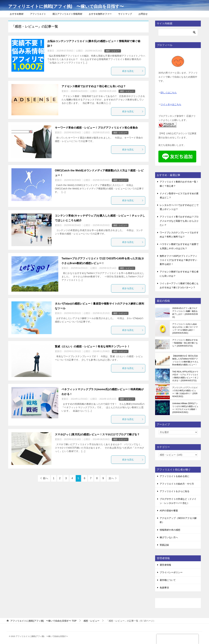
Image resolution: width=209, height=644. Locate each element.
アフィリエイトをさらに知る (175, 491)
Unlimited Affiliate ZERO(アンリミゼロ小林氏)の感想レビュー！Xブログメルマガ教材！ (185, 408)
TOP (43, 621)
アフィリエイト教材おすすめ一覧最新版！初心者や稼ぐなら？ (185, 343)
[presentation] (177, 639)
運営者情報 (165, 565)
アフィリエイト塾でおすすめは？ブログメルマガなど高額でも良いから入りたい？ (179, 221)
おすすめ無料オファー (100, 14)
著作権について (168, 580)
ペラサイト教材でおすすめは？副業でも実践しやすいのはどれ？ (179, 246)
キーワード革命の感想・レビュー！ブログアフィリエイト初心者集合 (96, 128)
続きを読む (133, 71)
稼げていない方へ (169, 537)
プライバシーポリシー (171, 572)
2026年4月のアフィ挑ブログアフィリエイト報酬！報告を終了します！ (185, 313)
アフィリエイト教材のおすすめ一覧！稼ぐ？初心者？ (179, 184)
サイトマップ (125, 14)
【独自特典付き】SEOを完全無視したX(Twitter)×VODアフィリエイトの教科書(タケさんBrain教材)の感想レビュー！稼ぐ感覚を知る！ (185, 360)
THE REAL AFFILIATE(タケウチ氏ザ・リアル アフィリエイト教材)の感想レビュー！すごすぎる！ (185, 376)
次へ (111, 478)
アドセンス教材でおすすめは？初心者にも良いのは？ (94, 86)
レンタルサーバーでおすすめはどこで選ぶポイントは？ (179, 207)
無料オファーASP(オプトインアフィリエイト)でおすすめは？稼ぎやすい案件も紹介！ (178, 260)
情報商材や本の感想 (170, 530)
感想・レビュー (113, 51)
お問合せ (143, 14)
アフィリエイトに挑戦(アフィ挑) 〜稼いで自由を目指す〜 (75, 6)
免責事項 (164, 588)
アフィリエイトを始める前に (175, 476)
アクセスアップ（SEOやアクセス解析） (178, 520)
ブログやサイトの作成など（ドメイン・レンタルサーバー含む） (178, 501)
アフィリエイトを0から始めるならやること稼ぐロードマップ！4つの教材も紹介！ (185, 329)
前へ (46, 478)
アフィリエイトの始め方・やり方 (177, 484)
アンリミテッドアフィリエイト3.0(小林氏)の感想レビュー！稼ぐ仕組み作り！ (185, 392)
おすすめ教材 (17, 14)
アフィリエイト (38, 14)
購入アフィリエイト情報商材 (67, 14)
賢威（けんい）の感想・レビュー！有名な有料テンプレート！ (92, 346)
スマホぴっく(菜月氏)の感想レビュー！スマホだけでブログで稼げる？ (97, 434)
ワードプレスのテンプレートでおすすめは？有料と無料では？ (179, 235)
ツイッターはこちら (171, 104)
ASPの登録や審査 (169, 511)
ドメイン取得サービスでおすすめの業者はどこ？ (179, 196)
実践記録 (164, 545)
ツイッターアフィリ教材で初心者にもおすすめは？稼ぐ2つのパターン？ (179, 285)
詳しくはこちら (169, 93)
